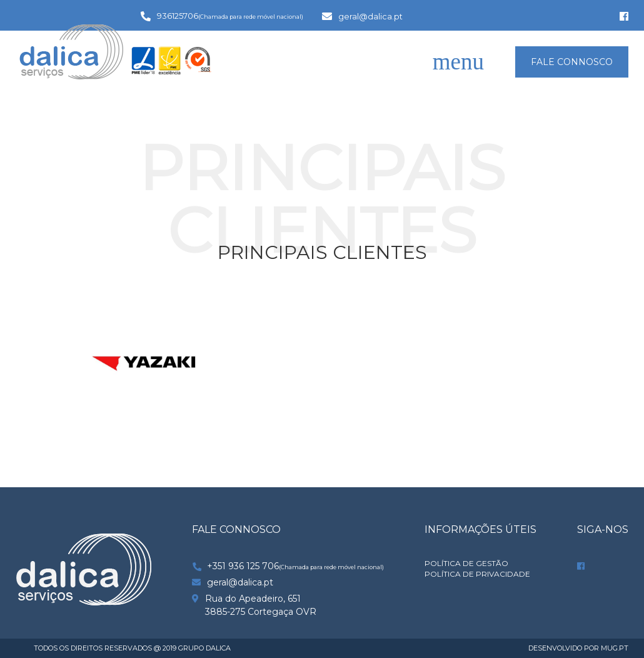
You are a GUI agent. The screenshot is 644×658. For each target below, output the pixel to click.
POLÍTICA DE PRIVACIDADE (477, 574)
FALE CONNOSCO (572, 62)
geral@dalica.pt (370, 16)
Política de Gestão (466, 564)
